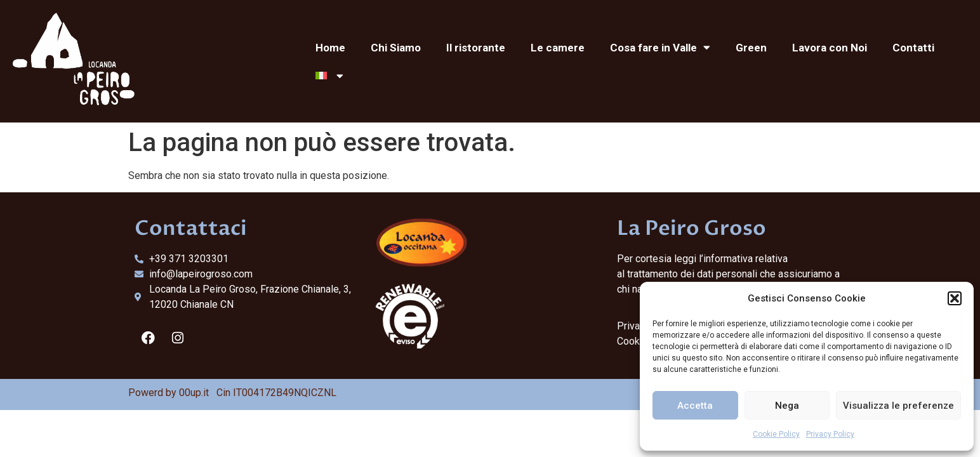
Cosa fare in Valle (660, 47)
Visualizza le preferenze (898, 406)
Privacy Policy (830, 434)
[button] (955, 298)
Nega (787, 406)
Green (751, 48)
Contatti (913, 48)
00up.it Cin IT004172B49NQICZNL (258, 393)
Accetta (695, 406)
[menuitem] (329, 76)
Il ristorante (476, 48)
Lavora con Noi (830, 48)
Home (330, 48)
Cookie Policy (776, 434)
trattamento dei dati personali (692, 274)
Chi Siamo (396, 48)
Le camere (558, 48)
